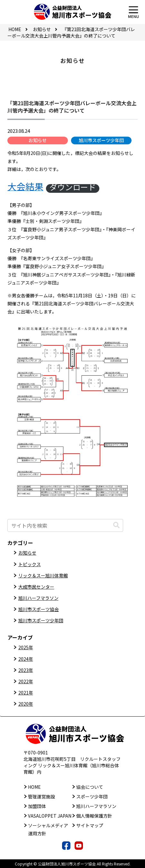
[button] (116, 525)
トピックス (30, 564)
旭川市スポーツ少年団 (101, 140)
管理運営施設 (41, 796)
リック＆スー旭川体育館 (43, 575)
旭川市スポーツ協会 (39, 609)
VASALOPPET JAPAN (50, 816)
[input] (65, 525)
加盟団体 (37, 806)
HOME (34, 787)
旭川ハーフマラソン (38, 598)
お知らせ (38, 140)
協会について (90, 787)
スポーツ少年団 (92, 796)
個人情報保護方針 (94, 816)
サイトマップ (90, 825)
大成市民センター (36, 587)
